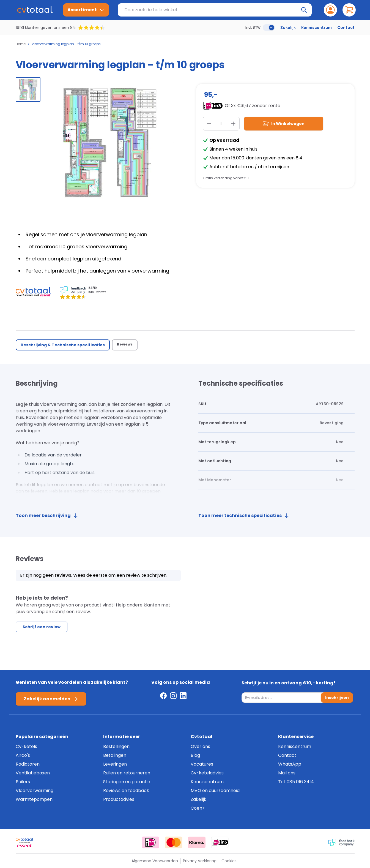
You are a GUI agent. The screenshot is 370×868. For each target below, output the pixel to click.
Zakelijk (288, 28)
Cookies (229, 861)
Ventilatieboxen (33, 773)
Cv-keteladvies (207, 773)
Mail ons (287, 773)
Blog (195, 755)
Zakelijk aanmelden (51, 699)
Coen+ (198, 808)
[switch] (269, 28)
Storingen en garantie (127, 782)
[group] (28, 89)
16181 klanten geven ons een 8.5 (46, 28)
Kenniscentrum (316, 28)
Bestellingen (116, 746)
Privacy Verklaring (200, 861)
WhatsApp (290, 764)
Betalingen (115, 755)
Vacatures (202, 764)
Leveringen (115, 764)
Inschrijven (336, 697)
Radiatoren (28, 764)
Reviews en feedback (126, 791)
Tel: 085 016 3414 (296, 782)
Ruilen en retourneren (127, 773)
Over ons (200, 746)
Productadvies (119, 799)
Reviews (125, 345)
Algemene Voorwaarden (155, 861)
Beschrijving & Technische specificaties (63, 345)
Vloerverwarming (35, 791)
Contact (346, 28)
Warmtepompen (34, 799)
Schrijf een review (42, 630)
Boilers (23, 782)
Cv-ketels (26, 746)
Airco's (23, 755)
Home (21, 44)
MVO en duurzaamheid (215, 791)
